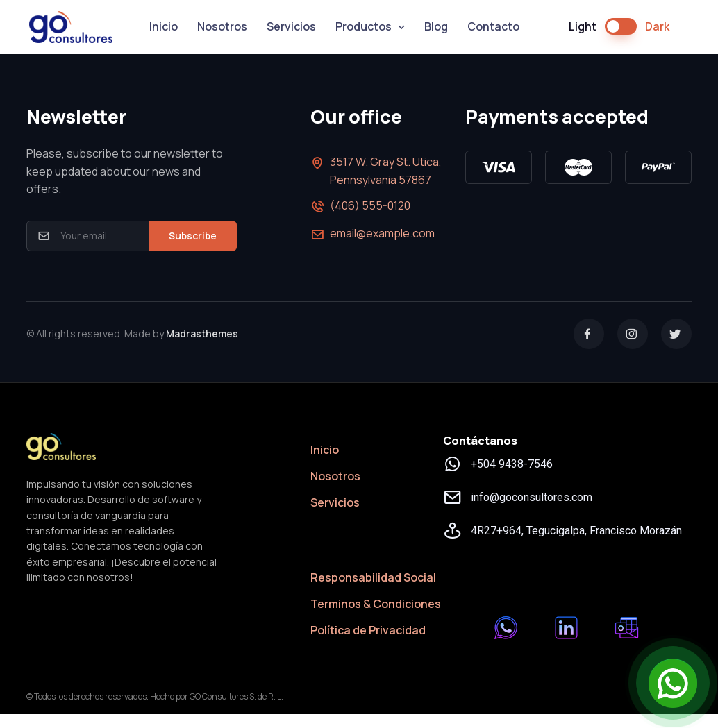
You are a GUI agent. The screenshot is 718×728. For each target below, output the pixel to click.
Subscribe (193, 236)
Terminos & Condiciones (376, 604)
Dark (657, 26)
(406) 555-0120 (360, 207)
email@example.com (373, 235)
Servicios (291, 26)
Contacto (493, 26)
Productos (364, 26)
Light (583, 26)
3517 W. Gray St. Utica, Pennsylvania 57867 (376, 170)
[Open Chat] (673, 683)
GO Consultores (71, 27)
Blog (436, 26)
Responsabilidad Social (373, 577)
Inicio (164, 26)
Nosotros (222, 26)
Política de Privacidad (368, 630)
